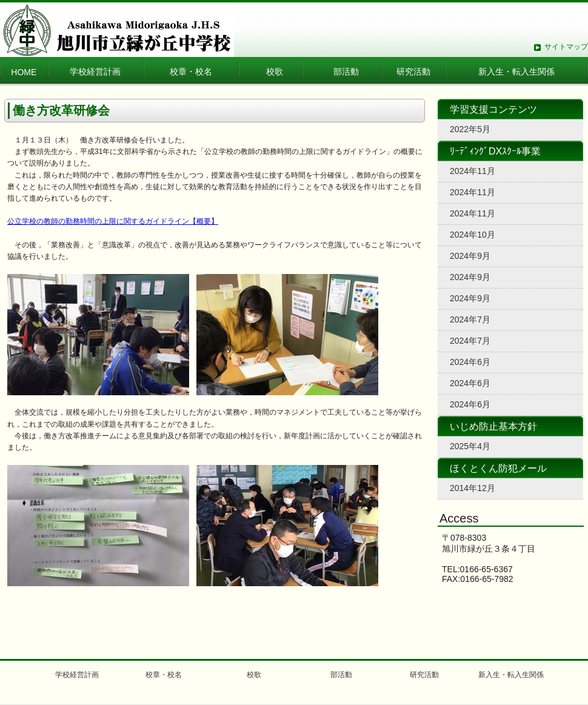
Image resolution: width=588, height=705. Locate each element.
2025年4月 (470, 446)
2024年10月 (473, 235)
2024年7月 (470, 319)
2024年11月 (473, 171)
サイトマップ (566, 47)
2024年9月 (470, 256)
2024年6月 (470, 362)
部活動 (346, 72)
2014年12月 (473, 488)
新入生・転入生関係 (516, 72)
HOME (24, 72)
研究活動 (413, 72)
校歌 (275, 72)
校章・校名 (195, 72)
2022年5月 (470, 129)
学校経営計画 (95, 72)
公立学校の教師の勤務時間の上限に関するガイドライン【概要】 (113, 221)
